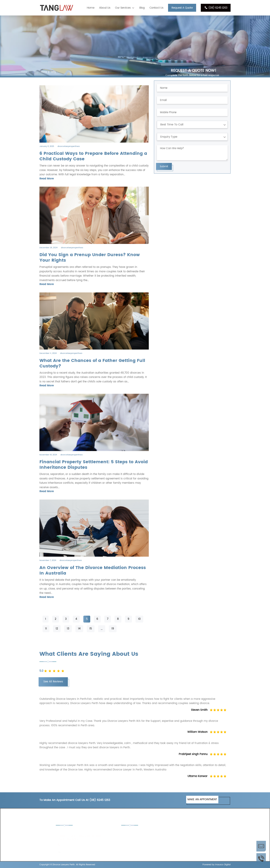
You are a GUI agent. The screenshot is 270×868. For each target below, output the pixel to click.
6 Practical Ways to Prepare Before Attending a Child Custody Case (93, 156)
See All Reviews (53, 682)
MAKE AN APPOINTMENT (202, 799)
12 (57, 629)
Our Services (123, 8)
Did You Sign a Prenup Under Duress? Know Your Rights (90, 258)
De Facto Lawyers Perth (189, 832)
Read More (47, 179)
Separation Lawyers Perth (190, 842)
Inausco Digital (223, 865)
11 (46, 629)
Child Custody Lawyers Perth (143, 832)
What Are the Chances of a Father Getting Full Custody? (92, 363)
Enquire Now (261, 846)
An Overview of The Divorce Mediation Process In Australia (93, 571)
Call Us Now (261, 859)
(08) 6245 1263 (216, 8)
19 (113, 629)
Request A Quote (182, 8)
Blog (142, 8)
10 (139, 619)
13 (68, 629)
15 (91, 629)
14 (79, 629)
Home (91, 8)
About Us (105, 8)
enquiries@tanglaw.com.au (79, 852)
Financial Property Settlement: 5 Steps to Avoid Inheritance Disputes (94, 465)
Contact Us (156, 8)
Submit (164, 166)
